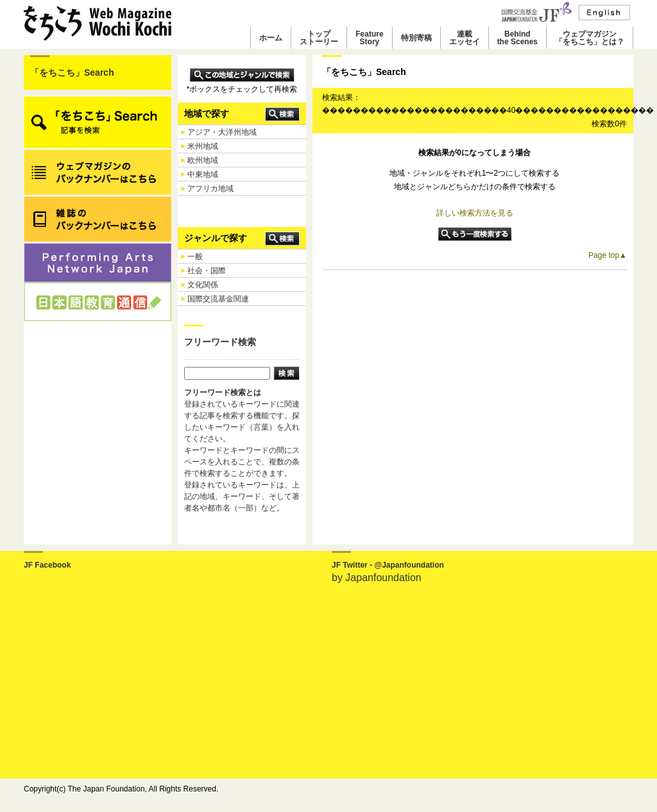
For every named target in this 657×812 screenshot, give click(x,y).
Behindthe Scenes (517, 38)
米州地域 (203, 146)
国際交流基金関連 (218, 299)
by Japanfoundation (377, 578)
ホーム (271, 38)
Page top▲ (608, 255)
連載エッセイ (465, 38)
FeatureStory (369, 38)
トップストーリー (319, 38)
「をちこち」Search (72, 72)
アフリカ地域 (210, 189)
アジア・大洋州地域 (222, 132)
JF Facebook (47, 565)
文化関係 (203, 285)
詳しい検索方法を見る (475, 213)
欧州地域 (203, 160)
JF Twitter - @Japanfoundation (388, 565)
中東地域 (203, 174)
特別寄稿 (416, 38)
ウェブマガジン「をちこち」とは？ (590, 38)
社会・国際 (207, 271)
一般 (195, 257)
